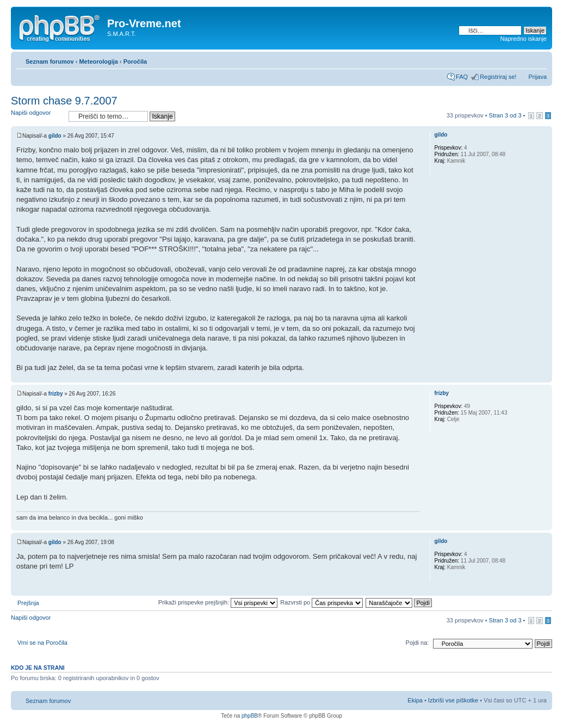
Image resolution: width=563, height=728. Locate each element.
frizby (56, 394)
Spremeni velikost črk (539, 59)
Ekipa (415, 700)
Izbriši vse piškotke (454, 700)
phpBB (250, 716)
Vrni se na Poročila (42, 643)
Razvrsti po (321, 602)
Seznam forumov (50, 61)
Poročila (135, 61)
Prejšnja (28, 603)
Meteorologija (98, 61)
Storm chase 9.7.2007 (64, 101)
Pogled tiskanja (522, 59)
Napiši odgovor (37, 116)
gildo (55, 136)
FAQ (462, 77)
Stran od (505, 115)
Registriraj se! (498, 77)
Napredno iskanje (523, 39)
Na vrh (544, 377)
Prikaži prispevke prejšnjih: (218, 602)
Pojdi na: (417, 643)
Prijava (537, 77)
